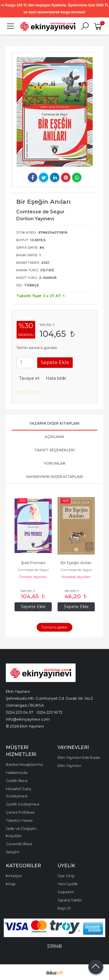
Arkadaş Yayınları (76, 577)
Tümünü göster (54, 627)
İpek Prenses (33, 563)
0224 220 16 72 (50, 712)
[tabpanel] (55, 112)
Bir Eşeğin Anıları (76, 563)
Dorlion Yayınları (33, 577)
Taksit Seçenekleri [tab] (54, 450)
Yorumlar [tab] (55, 463)
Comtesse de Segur (33, 570)
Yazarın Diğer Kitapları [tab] (55, 423)
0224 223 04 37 (19, 712)
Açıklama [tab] (54, 437)
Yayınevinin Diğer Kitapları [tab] (54, 477)
